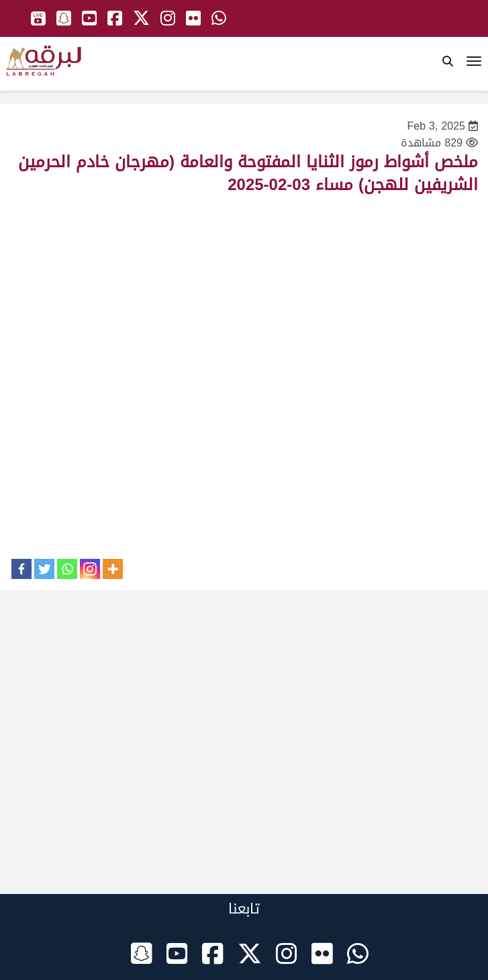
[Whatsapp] (67, 569)
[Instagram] (90, 569)
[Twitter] (44, 569)
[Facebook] (21, 569)
